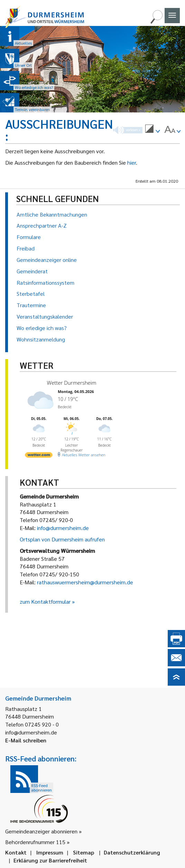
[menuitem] (152, 130)
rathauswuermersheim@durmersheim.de (85, 582)
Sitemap (84, 852)
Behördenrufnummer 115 (35, 842)
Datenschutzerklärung (132, 852)
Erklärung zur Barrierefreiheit (50, 860)
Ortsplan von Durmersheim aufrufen (62, 539)
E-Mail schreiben (26, 740)
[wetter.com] (39, 456)
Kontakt (16, 852)
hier (132, 162)
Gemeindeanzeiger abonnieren (41, 831)
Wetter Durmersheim (72, 383)
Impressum (50, 852)
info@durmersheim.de (63, 528)
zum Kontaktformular (45, 601)
